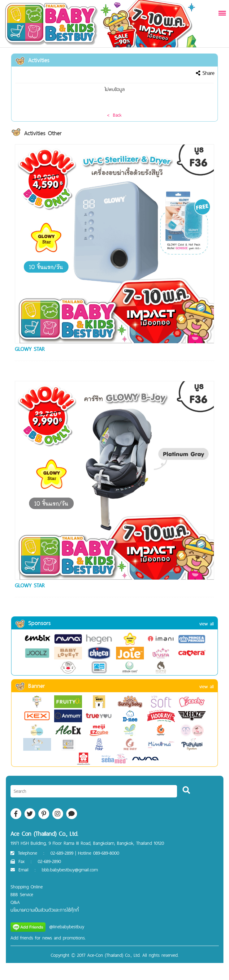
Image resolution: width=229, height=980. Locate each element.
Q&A (15, 902)
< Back (114, 115)
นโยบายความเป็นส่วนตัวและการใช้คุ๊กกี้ (45, 910)
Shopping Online (27, 887)
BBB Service (22, 894)
